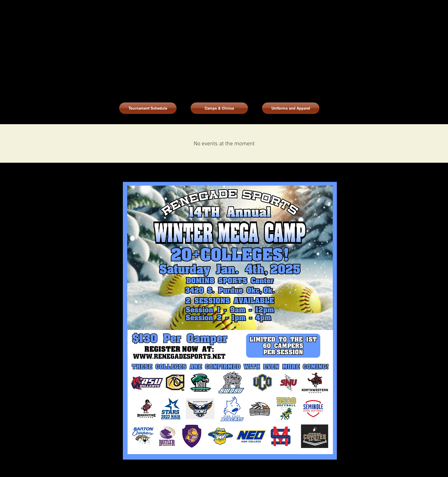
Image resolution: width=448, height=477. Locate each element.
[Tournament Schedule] (148, 108)
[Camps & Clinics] (219, 108)
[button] (291, 108)
